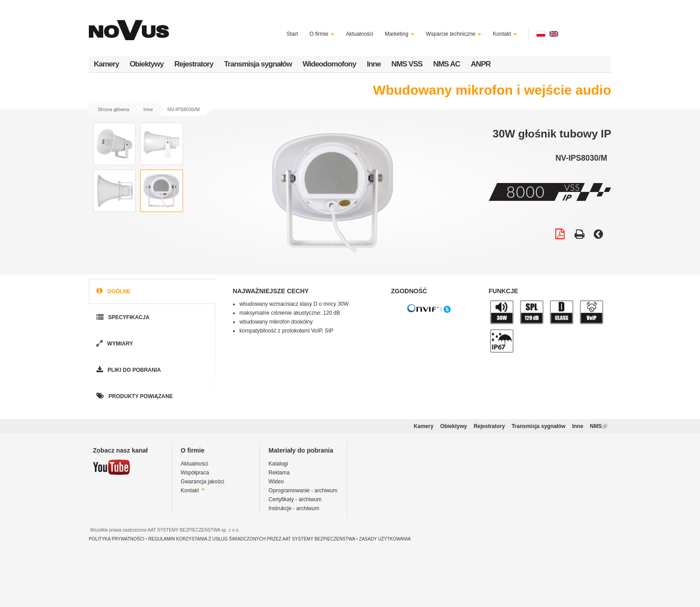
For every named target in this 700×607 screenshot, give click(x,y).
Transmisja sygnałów (258, 64)
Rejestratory (194, 64)
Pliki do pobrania (128, 370)
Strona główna (113, 109)
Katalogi (278, 464)
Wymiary (114, 344)
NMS (598, 426)
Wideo (276, 482)
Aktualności (360, 34)
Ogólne (112, 292)
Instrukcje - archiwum (294, 508)
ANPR (481, 64)
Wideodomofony (329, 64)
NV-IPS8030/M (184, 109)
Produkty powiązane (134, 397)
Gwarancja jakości (202, 482)
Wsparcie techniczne (454, 34)
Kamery (106, 64)
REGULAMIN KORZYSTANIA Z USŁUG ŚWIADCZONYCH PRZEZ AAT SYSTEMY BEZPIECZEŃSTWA (252, 539)
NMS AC (446, 64)
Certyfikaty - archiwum (295, 499)
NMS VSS (407, 64)
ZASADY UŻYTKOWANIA (385, 539)
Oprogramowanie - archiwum (303, 491)
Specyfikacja (122, 318)
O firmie (322, 34)
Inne (374, 64)
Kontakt (505, 34)
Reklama (279, 473)
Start (292, 34)
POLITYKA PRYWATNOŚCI (117, 539)
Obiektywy (146, 64)
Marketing (400, 34)
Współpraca (195, 473)
